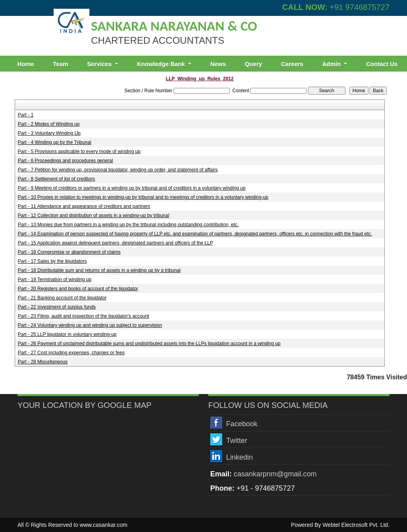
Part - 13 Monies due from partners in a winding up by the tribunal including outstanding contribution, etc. (128, 225)
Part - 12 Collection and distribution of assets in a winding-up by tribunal (94, 216)
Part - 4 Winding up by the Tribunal (55, 142)
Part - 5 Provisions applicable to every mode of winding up (79, 151)
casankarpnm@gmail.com (275, 474)
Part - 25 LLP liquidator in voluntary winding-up (67, 334)
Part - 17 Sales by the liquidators (52, 261)
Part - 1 (26, 115)
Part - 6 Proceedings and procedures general (65, 161)
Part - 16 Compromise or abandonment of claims (69, 252)
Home (26, 64)
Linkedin (239, 457)
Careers (292, 64)
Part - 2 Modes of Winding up (49, 124)
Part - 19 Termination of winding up (55, 280)
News (218, 64)
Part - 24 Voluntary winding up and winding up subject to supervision (90, 325)
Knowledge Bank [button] (162, 64)
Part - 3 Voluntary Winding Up (49, 133)
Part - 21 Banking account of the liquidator (62, 298)
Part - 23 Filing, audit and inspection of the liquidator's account (84, 316)
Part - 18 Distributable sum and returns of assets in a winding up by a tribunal (99, 270)
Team (60, 64)
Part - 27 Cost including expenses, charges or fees (71, 353)
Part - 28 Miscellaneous (43, 362)
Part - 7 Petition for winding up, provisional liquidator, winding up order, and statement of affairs (118, 170)
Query (253, 64)
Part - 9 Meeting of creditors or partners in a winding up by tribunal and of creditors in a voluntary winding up (132, 188)
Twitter (237, 441)
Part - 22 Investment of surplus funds (57, 307)
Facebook (242, 424)
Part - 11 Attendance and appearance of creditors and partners (84, 206)
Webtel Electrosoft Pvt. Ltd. (356, 525)
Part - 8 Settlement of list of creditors (56, 179)
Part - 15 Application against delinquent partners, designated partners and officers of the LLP (115, 243)
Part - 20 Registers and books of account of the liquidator (78, 289)
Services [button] (100, 64)
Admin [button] (332, 64)
